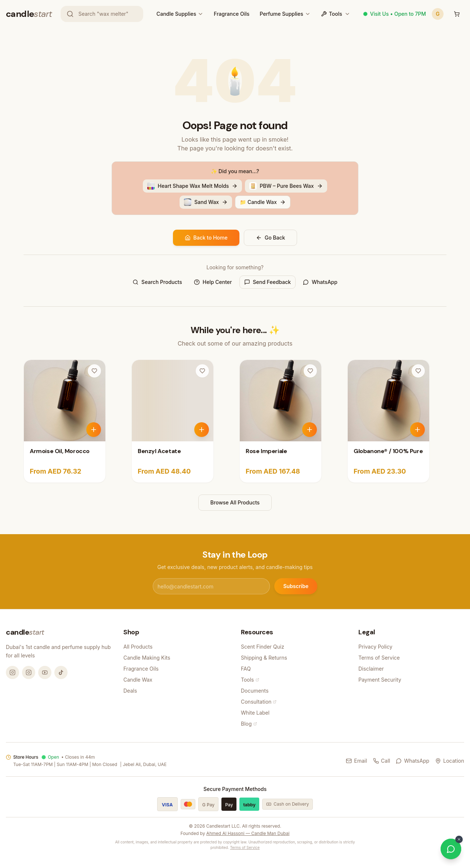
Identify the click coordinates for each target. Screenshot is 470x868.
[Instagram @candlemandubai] (12, 672)
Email (356, 761)
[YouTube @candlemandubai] (45, 672)
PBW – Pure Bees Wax (286, 186)
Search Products (157, 282)
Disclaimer (371, 669)
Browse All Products (235, 502)
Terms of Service (379, 658)
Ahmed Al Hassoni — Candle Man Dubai (248, 833)
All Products (138, 647)
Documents (255, 691)
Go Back (271, 238)
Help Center (213, 282)
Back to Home (206, 238)
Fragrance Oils (232, 14)
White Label (255, 713)
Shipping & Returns (264, 658)
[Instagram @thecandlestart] (29, 672)
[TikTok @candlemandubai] (61, 672)
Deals (130, 691)
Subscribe (296, 586)
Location (450, 761)
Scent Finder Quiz (263, 647)
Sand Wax (206, 202)
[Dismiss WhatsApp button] (459, 839)
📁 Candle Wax (263, 202)
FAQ (246, 669)
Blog (249, 724)
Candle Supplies (176, 14)
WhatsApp (320, 282)
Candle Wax (138, 680)
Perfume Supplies (281, 14)
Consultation (259, 702)
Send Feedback (268, 282)
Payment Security (380, 680)
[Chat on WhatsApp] (451, 849)
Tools (336, 14)
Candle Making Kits (147, 658)
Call (382, 761)
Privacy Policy (375, 647)
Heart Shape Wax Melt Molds (192, 186)
